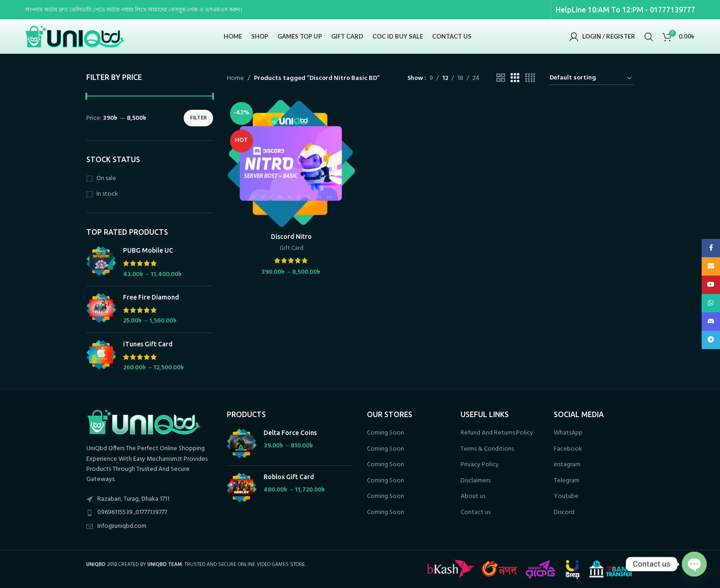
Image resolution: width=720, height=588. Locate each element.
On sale (106, 179)
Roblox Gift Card (289, 477)
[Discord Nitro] (292, 164)
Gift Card (292, 249)
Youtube (566, 497)
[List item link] (150, 513)
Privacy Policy (480, 465)
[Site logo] (75, 37)
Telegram (567, 481)
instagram (567, 465)
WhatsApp (568, 433)
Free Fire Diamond (151, 297)
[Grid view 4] (530, 78)
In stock (107, 194)
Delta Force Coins (290, 433)
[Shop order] (591, 79)
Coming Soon (385, 433)
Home (235, 79)
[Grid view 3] (515, 78)
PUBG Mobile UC (148, 250)
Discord (564, 513)
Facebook (568, 449)
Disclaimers (475, 481)
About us (473, 497)
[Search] (649, 37)
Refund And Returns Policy (497, 433)
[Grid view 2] (501, 78)
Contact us (475, 513)
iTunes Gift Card (148, 344)
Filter (198, 118)
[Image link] (144, 422)
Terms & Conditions (487, 449)
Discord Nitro (291, 237)
